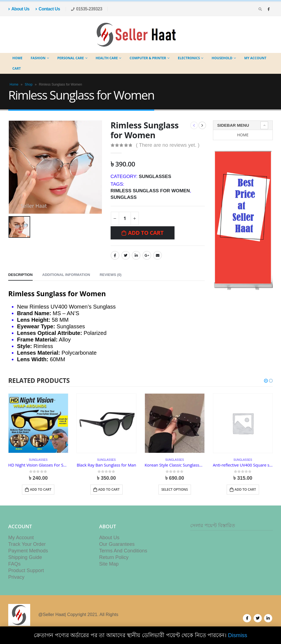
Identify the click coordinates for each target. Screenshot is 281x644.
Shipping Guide (25, 560)
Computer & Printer (148, 58)
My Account (255, 58)
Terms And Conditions (123, 553)
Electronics (189, 58)
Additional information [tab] (66, 275)
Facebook (115, 255)
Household (222, 58)
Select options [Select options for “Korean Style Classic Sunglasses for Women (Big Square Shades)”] (175, 489)
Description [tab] (20, 275)
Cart (17, 68)
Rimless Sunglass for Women (150, 191)
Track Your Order (27, 547)
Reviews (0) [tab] (110, 275)
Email (158, 255)
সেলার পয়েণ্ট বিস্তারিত (213, 528)
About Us (19, 9)
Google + (147, 255)
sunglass (124, 197)
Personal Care (71, 58)
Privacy (16, 580)
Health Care (107, 58)
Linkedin (268, 621)
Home (17, 58)
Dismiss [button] (238, 635)
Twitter (126, 255)
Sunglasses (155, 176)
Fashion (38, 58)
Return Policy (114, 560)
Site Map (109, 567)
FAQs (14, 567)
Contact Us (48, 9)
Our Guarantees (117, 547)
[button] (266, 381)
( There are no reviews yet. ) (168, 145)
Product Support (26, 573)
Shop (29, 84)
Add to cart (146, 233)
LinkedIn (136, 255)
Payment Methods (28, 553)
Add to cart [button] (41, 489)
